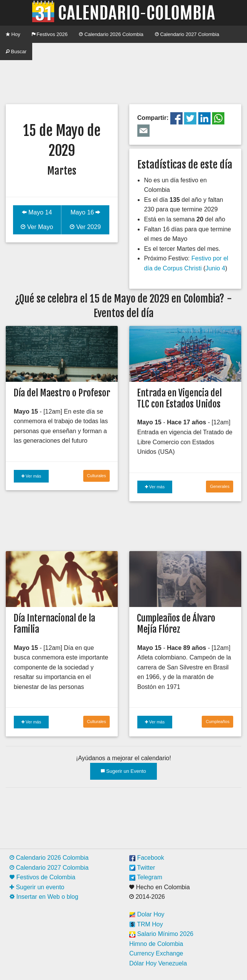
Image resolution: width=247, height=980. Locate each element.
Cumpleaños (217, 722)
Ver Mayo (37, 227)
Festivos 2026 (50, 34)
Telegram (146, 877)
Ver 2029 (85, 227)
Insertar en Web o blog (44, 897)
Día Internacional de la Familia (54, 624)
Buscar (16, 52)
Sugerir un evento (37, 887)
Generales (220, 486)
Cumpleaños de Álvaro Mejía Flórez (176, 624)
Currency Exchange (156, 953)
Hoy (13, 34)
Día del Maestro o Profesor (62, 393)
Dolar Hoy (147, 914)
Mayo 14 (37, 212)
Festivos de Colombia (42, 877)
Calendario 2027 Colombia (187, 34)
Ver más (31, 476)
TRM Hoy (146, 924)
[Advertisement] (123, 79)
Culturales (97, 476)
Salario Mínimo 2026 (161, 934)
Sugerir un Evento (123, 771)
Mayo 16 (86, 212)
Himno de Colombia (156, 944)
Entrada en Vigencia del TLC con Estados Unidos (179, 398)
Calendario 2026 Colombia (111, 34)
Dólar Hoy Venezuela (158, 963)
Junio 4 (215, 268)
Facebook (147, 858)
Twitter (142, 868)
